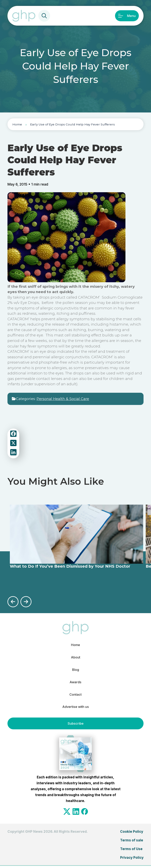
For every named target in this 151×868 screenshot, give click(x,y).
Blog (76, 670)
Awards (75, 683)
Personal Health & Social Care (63, 399)
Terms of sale (132, 842)
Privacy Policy (132, 860)
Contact (75, 696)
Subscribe (75, 726)
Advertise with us (75, 709)
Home (17, 124)
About (75, 658)
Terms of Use (131, 851)
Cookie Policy (132, 834)
